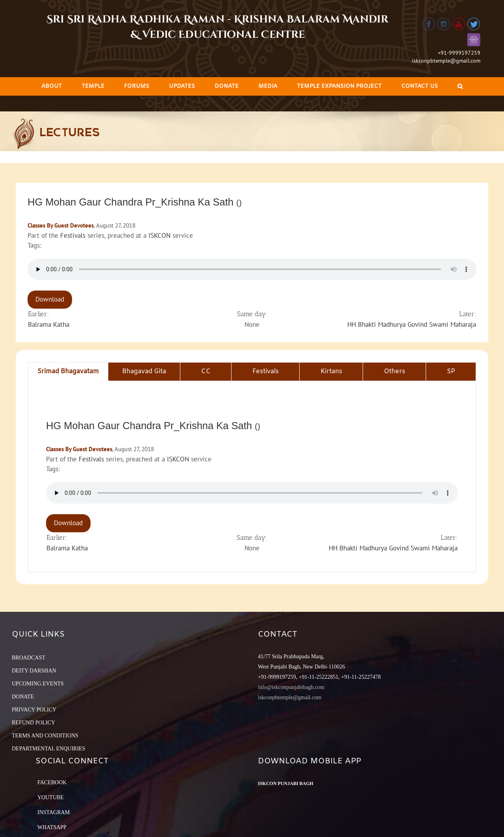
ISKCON (159, 235)
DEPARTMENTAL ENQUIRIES (48, 749)
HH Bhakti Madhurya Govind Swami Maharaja (412, 324)
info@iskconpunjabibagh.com (291, 687)
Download (50, 299)
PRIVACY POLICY (34, 710)
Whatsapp (52, 827)
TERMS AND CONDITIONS (45, 736)
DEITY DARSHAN (34, 671)
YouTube (51, 797)
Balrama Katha (49, 324)
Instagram (54, 812)
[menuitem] (52, 86)
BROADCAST (29, 658)
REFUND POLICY (33, 723)
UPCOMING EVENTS (38, 684)
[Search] (460, 86)
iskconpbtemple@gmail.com (446, 61)
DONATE (23, 697)
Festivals (73, 235)
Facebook (52, 782)
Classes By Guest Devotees (61, 225)
